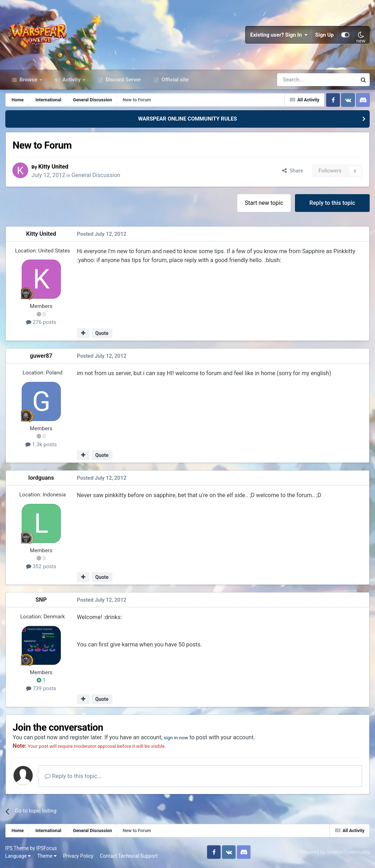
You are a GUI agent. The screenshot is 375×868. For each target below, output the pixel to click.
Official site (174, 81)
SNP (41, 601)
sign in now (179, 739)
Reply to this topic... (74, 778)
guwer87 (41, 357)
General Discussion (98, 176)
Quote (102, 334)
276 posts (41, 324)
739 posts (41, 690)
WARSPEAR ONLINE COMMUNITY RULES (187, 120)
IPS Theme (17, 850)
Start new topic (264, 204)
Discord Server (123, 81)
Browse (28, 81)
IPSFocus (47, 850)
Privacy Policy (78, 857)
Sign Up (324, 36)
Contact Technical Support (129, 857)
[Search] (298, 81)
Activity (72, 81)
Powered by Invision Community (335, 853)
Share (293, 172)
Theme (47, 857)
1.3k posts (41, 446)
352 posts (41, 568)
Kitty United (55, 168)
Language (18, 857)
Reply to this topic (332, 204)
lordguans (41, 479)
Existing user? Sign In (279, 36)
